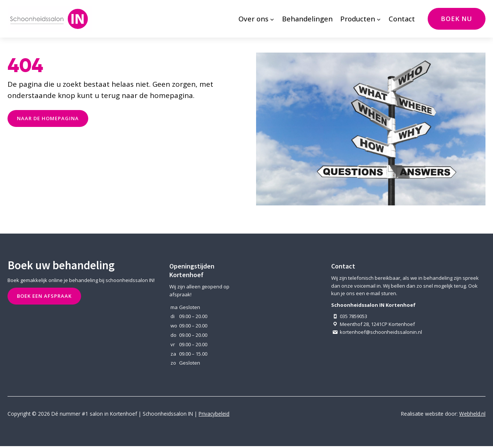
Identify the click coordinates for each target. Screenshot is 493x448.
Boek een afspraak (44, 296)
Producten (358, 19)
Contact (402, 19)
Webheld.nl (472, 414)
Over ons (253, 19)
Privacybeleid (214, 414)
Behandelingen (307, 19)
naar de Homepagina (48, 118)
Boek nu (457, 19)
